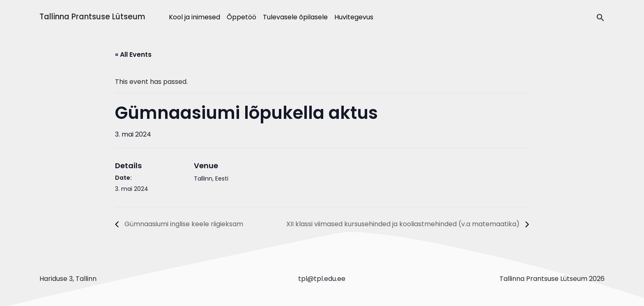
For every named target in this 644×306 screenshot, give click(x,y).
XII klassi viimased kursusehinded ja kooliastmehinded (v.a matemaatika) (404, 224)
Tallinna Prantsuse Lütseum (92, 17)
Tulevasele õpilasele (295, 17)
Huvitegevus (354, 17)
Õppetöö (241, 17)
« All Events (133, 54)
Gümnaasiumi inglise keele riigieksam (183, 224)
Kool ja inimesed (194, 17)
